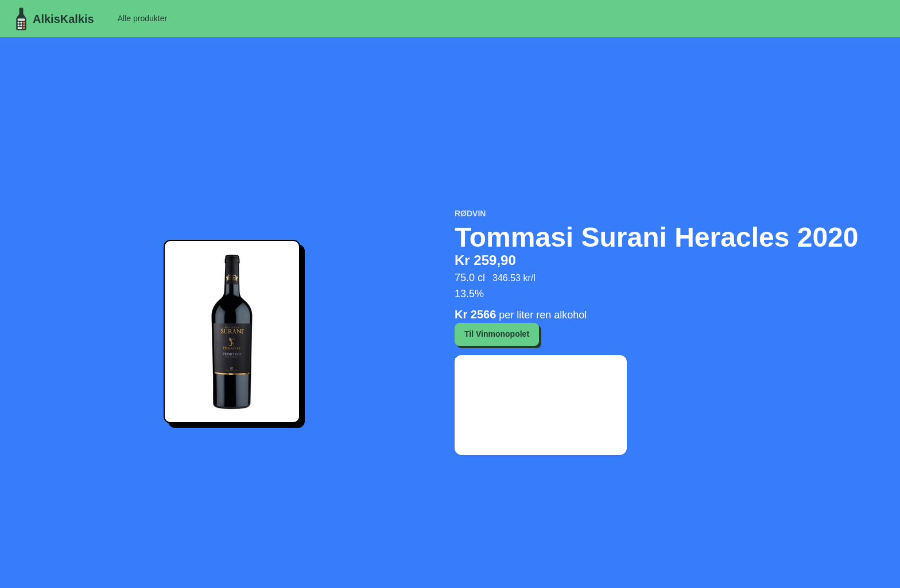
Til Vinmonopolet (497, 334)
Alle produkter (142, 18)
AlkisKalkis (52, 19)
